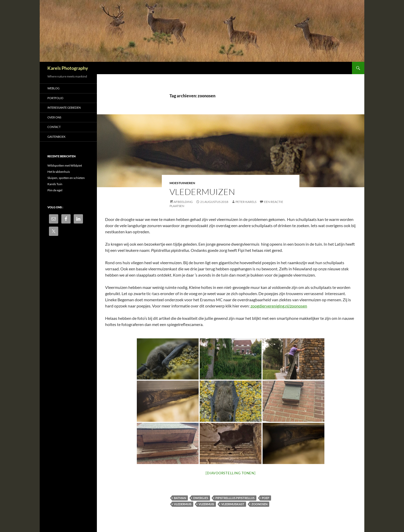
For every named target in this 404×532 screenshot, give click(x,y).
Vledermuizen (202, 192)
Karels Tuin (55, 184)
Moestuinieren (182, 183)
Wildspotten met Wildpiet (65, 165)
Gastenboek (56, 137)
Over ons (54, 117)
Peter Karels (246, 202)
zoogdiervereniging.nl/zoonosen (279, 306)
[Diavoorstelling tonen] (230, 473)
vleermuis (206, 504)
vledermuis (183, 504)
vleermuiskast (233, 504)
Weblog (53, 88)
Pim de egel (55, 190)
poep (266, 498)
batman (180, 498)
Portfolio (55, 98)
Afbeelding (183, 202)
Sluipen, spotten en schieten (66, 178)
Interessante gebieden (64, 108)
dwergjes (201, 498)
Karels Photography (68, 68)
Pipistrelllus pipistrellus (235, 498)
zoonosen (259, 504)
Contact (54, 127)
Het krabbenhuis (59, 172)
